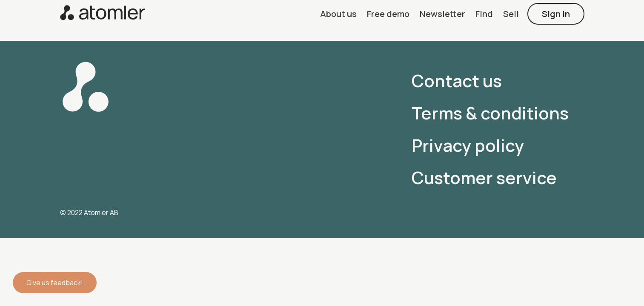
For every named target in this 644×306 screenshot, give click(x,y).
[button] (338, 14)
